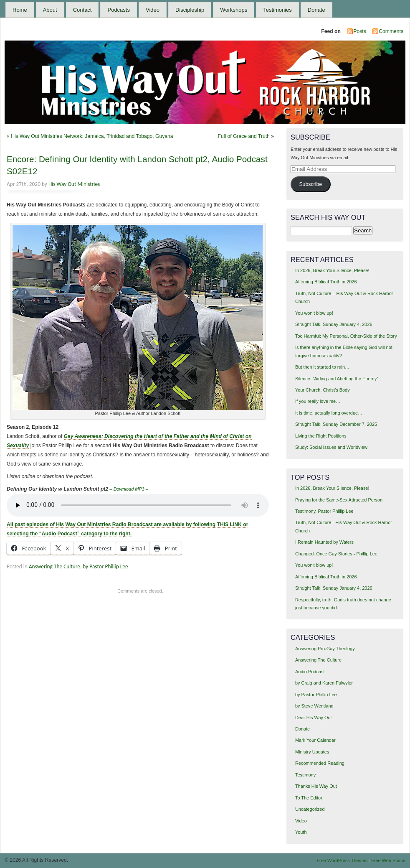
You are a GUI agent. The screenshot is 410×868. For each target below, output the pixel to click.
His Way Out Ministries (74, 184)
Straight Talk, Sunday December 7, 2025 (336, 424)
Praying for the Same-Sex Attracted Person (339, 500)
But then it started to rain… (322, 367)
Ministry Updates (312, 752)
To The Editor (309, 798)
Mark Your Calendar (315, 740)
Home (20, 10)
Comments (391, 31)
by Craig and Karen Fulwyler (324, 683)
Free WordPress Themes (342, 860)
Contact (82, 10)
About (50, 10)
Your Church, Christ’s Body (323, 390)
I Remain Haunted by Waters (324, 542)
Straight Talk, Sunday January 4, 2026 (334, 324)
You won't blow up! (314, 565)
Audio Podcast (310, 672)
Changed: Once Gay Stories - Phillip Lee (336, 554)
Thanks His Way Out (316, 786)
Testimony (305, 775)
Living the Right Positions (321, 436)
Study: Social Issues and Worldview (331, 447)
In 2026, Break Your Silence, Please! (332, 270)
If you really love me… (318, 401)
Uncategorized (310, 809)
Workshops (234, 10)
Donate (316, 10)
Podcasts (118, 10)
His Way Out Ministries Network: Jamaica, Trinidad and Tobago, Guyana (92, 136)
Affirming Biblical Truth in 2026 (326, 282)
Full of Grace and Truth (244, 136)
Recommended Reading (320, 763)
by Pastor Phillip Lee (105, 566)
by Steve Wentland (314, 706)
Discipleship (190, 10)
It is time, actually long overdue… (329, 413)
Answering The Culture (54, 566)
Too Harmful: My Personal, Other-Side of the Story (346, 336)
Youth (301, 832)
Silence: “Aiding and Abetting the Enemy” (337, 379)
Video (153, 10)
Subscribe (310, 184)
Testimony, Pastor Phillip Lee (324, 511)
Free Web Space (388, 860)
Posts (359, 31)
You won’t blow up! (314, 313)
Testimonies (277, 10)
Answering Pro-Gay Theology (325, 649)
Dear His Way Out (314, 718)
